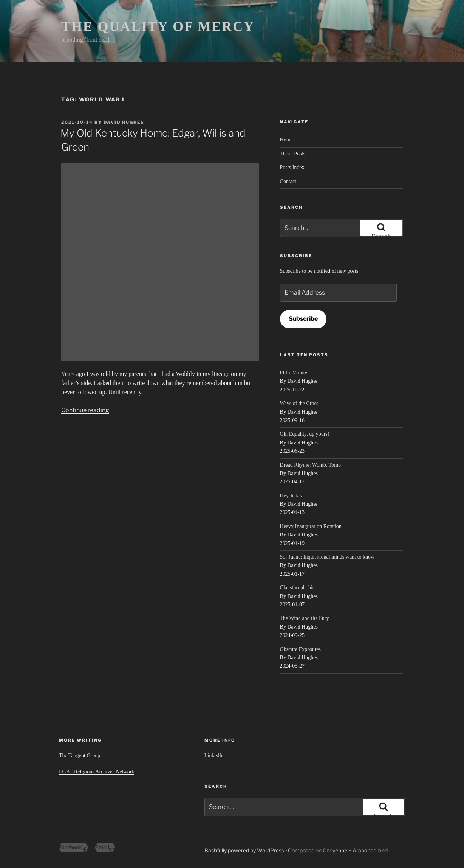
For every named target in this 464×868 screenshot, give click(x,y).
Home (286, 140)
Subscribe (303, 319)
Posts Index (292, 167)
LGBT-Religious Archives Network (97, 772)
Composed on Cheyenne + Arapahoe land (338, 850)
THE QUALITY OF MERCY (158, 26)
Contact (288, 181)
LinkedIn (214, 755)
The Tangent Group (80, 755)
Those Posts (293, 154)
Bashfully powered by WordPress (245, 850)
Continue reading (85, 410)
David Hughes (124, 122)
